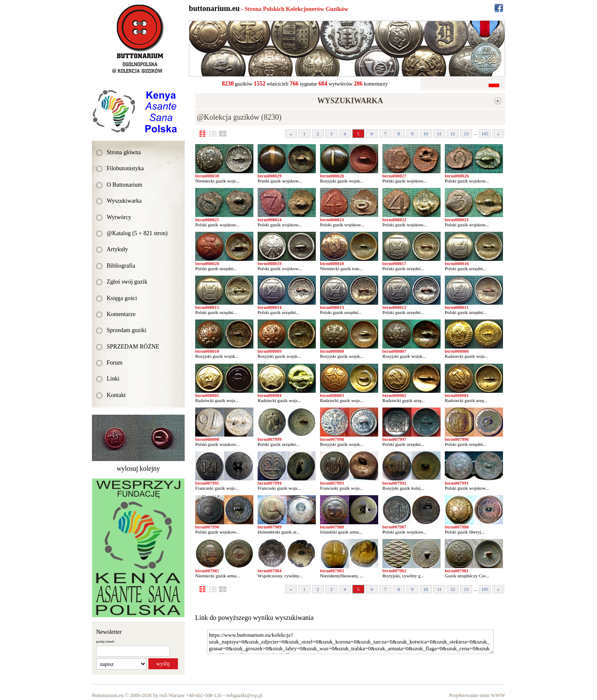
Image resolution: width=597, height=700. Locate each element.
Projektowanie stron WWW (477, 695)
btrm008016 (457, 263)
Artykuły (117, 249)
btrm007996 (457, 439)
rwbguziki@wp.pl (244, 695)
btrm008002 (394, 395)
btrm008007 (394, 351)
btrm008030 (207, 176)
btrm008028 (332, 176)
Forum (114, 363)
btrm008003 (332, 395)
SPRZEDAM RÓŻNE (133, 347)
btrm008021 (457, 220)
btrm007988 (332, 527)
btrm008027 (394, 176)
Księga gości (122, 298)
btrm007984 (270, 571)
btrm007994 (270, 483)
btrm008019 (270, 263)
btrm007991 (457, 483)
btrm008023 (332, 220)
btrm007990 (207, 527)
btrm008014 (270, 307)
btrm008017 (394, 263)
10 (426, 134)
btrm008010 (207, 351)
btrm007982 (394, 571)
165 (485, 134)
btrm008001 (457, 395)
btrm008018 (332, 263)
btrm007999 (270, 439)
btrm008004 (270, 395)
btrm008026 (457, 176)
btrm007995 (207, 483)
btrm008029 (270, 176)
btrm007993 (332, 483)
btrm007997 (394, 439)
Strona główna (124, 152)
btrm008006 (457, 351)
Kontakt (116, 395)
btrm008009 (270, 351)
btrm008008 (332, 351)
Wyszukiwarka (124, 201)
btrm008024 (270, 220)
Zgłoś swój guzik (127, 282)
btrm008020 (207, 263)
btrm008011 (457, 307)
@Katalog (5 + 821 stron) (137, 233)
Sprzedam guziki (126, 330)
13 (466, 134)
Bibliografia (121, 266)
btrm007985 (207, 571)
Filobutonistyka (125, 168)
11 (439, 134)
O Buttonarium (124, 185)
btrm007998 (332, 439)
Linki (113, 379)
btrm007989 (270, 527)
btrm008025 (207, 220)
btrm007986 (457, 527)
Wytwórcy (119, 217)
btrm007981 (457, 571)
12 (453, 134)
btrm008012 (394, 307)
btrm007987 (394, 527)
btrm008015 (207, 307)
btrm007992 (394, 483)
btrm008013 (332, 307)
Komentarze (121, 314)
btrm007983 (332, 571)
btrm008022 (394, 220)
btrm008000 (207, 439)
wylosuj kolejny (138, 468)
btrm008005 (207, 395)
